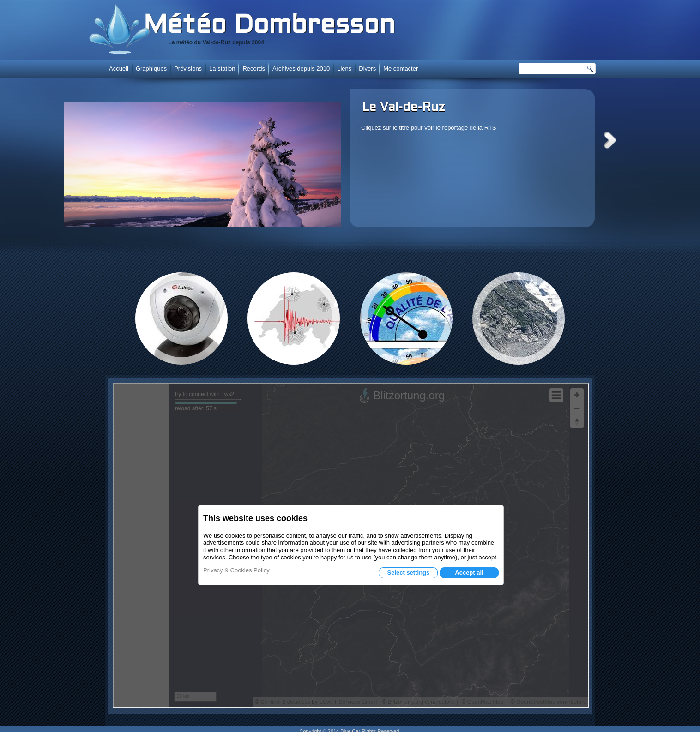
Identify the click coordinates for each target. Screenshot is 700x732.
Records (253, 69)
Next (610, 140)
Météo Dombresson (269, 26)
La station (222, 69)
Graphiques (151, 69)
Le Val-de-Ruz (404, 108)
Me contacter (401, 69)
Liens (344, 69)
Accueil (119, 69)
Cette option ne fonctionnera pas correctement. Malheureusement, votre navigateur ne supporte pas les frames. (351, 545)
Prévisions (188, 69)
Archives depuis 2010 (301, 69)
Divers (367, 69)
